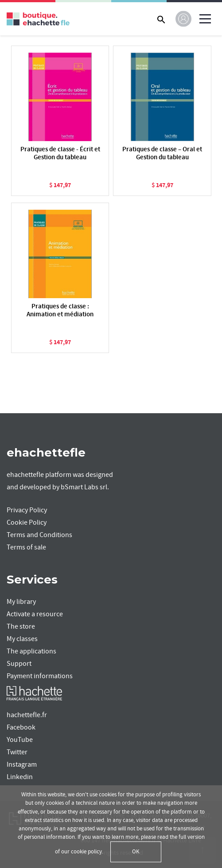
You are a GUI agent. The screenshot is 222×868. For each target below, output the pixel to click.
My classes (22, 639)
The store (21, 626)
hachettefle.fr (27, 715)
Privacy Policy (27, 510)
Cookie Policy (27, 522)
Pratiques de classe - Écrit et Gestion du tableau (60, 154)
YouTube (20, 740)
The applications (31, 651)
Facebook (21, 727)
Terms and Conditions (39, 535)
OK (136, 852)
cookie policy (86, 852)
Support (19, 664)
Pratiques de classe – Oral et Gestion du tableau (162, 154)
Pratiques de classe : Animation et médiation (60, 311)
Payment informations (40, 676)
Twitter (17, 752)
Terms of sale (26, 547)
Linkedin (20, 777)
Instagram (22, 764)
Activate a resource (35, 614)
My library (21, 602)
